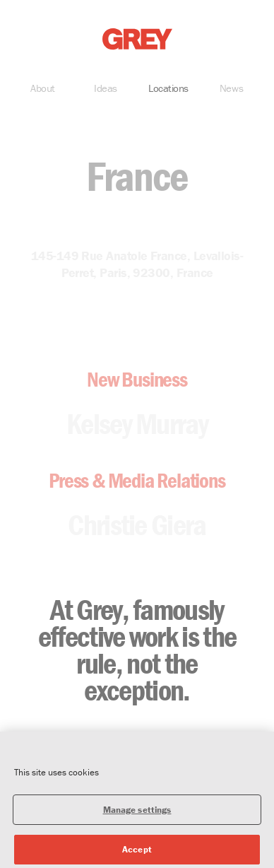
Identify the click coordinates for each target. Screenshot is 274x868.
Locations (168, 89)
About (43, 89)
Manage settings (137, 814)
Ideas (106, 89)
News (231, 89)
